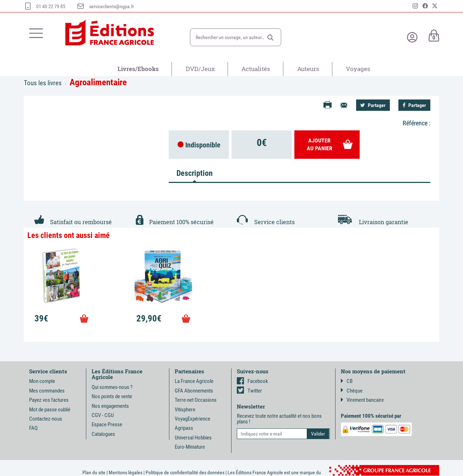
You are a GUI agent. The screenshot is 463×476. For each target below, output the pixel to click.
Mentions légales (126, 472)
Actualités (256, 69)
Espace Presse (107, 424)
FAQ (33, 428)
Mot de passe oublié (50, 410)
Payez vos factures (49, 400)
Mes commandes (47, 391)
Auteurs (308, 69)
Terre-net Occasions (196, 400)
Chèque (352, 391)
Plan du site (94, 472)
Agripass (184, 428)
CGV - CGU (103, 415)
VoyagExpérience (192, 419)
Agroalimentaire (98, 82)
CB (347, 381)
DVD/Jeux (200, 69)
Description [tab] (195, 173)
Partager (373, 105)
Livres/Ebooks (138, 69)
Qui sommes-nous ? (112, 387)
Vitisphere (185, 410)
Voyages (358, 69)
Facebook (252, 381)
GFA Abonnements (194, 391)
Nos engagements (110, 406)
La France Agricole (194, 381)
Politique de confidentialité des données (185, 472)
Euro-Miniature (190, 447)
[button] (271, 38)
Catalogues (103, 434)
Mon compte (42, 381)
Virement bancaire (362, 400)
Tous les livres (43, 83)
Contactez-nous (46, 419)
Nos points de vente (112, 396)
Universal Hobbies (193, 438)
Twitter (249, 391)
